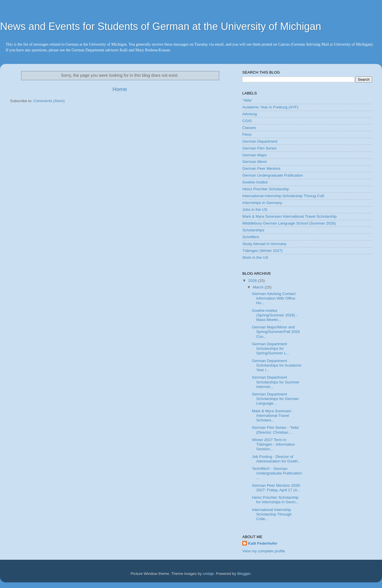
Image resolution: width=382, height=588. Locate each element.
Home (120, 89)
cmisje (208, 574)
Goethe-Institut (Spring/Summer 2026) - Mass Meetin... (275, 315)
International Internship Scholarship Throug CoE (283, 196)
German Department (260, 141)
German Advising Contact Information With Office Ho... (274, 298)
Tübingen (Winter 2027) (263, 251)
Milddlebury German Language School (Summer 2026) (289, 223)
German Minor (255, 162)
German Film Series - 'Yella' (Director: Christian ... (276, 430)
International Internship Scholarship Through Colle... (272, 514)
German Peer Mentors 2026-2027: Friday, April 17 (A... (277, 488)
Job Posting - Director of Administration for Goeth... (277, 459)
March (259, 287)
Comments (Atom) (49, 101)
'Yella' (247, 100)
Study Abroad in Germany (264, 244)
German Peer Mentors (261, 168)
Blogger (244, 574)
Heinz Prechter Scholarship (266, 189)
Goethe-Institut (255, 182)
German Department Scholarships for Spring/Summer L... (271, 348)
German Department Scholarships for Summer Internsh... (276, 382)
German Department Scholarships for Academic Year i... (277, 365)
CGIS (247, 121)
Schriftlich (251, 237)
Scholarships (253, 230)
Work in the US (255, 257)
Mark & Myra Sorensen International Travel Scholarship (289, 216)
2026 (253, 281)
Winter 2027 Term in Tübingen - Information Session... (274, 444)
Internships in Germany (262, 203)
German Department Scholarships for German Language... (275, 399)
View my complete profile (264, 551)
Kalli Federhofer (263, 543)
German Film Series (259, 148)
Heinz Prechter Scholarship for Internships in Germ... (275, 500)
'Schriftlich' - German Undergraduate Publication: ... (278, 473)
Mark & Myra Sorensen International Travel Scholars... (272, 416)
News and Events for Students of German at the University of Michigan (161, 26)
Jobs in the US (255, 210)
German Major (255, 155)
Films (247, 135)
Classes (249, 128)
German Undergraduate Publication (273, 175)
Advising (250, 114)
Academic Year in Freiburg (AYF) (270, 107)
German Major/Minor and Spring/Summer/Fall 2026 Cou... (276, 332)
